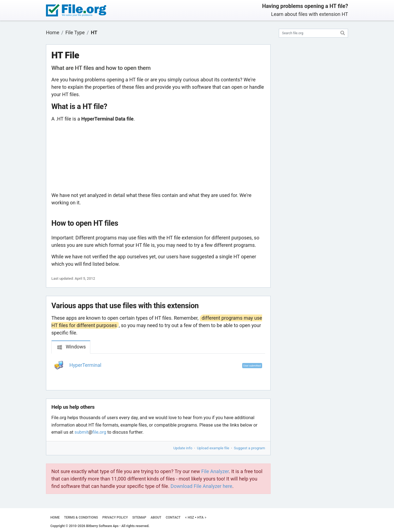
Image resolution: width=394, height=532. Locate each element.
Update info (183, 448)
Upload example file (213, 448)
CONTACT (173, 517)
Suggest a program (250, 448)
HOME (55, 517)
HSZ (191, 517)
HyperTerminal (86, 365)
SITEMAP (139, 517)
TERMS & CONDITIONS (81, 517)
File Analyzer (215, 471)
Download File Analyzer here (201, 486)
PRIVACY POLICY (115, 517)
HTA (200, 517)
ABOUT (156, 517)
